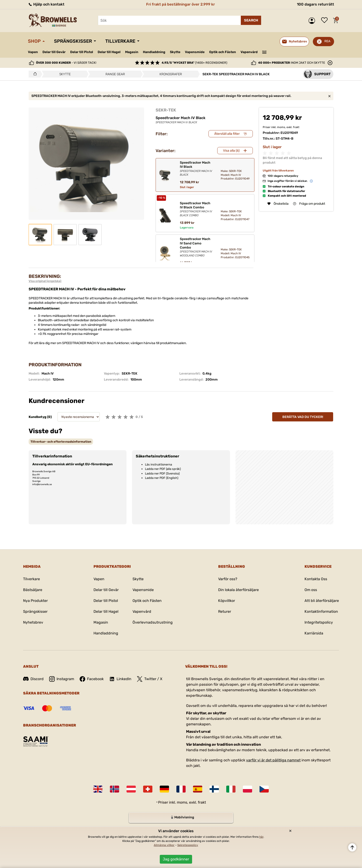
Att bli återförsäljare (322, 601)
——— (264, 52)
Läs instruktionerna (158, 464)
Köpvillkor (227, 601)
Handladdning (154, 52)
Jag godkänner (176, 859)
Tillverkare (120, 41)
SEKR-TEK (166, 110)
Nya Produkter (35, 601)
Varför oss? (228, 579)
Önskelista (326, 21)
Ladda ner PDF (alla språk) (163, 469)
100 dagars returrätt (315, 4)
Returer (225, 611)
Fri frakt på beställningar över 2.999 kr (181, 4)
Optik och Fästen (223, 52)
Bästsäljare (33, 590)
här (261, 837)
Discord (33, 679)
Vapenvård (249, 52)
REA (327, 41)
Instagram (62, 679)
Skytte (175, 52)
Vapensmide (195, 52)
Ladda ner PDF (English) (162, 478)
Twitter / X (150, 679)
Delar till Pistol (82, 52)
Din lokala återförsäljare (238, 590)
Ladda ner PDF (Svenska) (162, 473)
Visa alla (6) (231, 151)
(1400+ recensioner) (194, 63)
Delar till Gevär (54, 52)
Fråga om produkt (309, 204)
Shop (34, 41)
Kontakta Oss (316, 579)
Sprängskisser (73, 41)
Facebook (92, 679)
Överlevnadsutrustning (153, 622)
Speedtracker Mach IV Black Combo (196, 209)
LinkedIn (120, 679)
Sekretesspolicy (188, 845)
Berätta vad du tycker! (303, 417)
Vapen (33, 52)
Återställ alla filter (227, 134)
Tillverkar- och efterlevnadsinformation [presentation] (61, 442)
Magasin (132, 52)
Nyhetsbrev (33, 622)
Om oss (311, 590)
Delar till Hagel (109, 52)
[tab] (61, 442)
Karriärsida (314, 633)
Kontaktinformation (321, 611)
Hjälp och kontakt (46, 4)
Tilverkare (32, 579)
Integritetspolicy (319, 622)
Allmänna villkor (164, 845)
